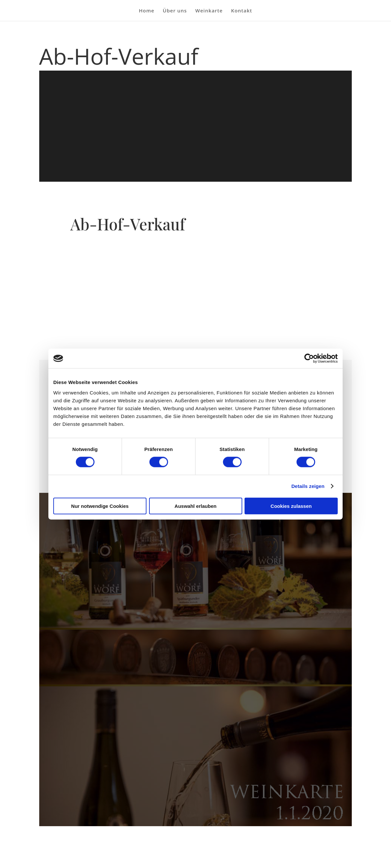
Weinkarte (209, 11)
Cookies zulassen (291, 506)
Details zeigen (308, 486)
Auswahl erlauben (195, 506)
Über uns (175, 11)
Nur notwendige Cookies (100, 506)
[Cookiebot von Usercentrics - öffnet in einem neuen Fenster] (309, 359)
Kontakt (242, 11)
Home (147, 11)
